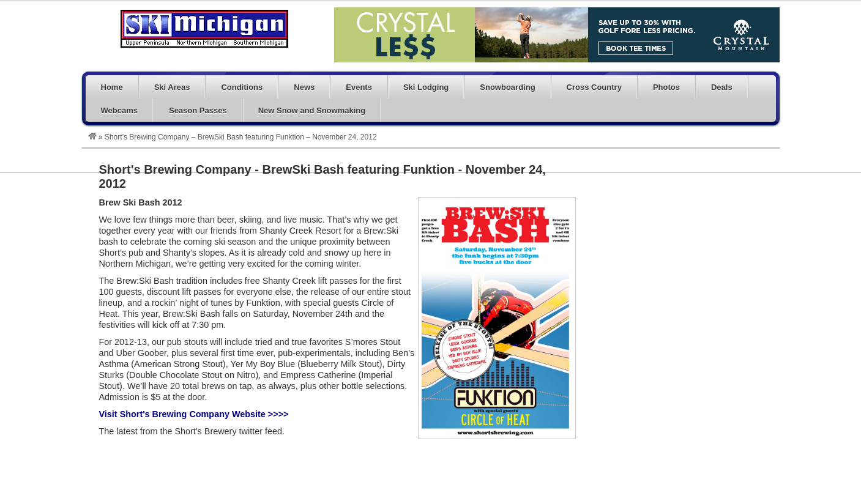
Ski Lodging (426, 87)
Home (112, 87)
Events (359, 87)
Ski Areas (172, 87)
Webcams (119, 110)
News (304, 87)
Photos (666, 87)
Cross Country (594, 87)
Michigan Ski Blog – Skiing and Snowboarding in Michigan (204, 29)
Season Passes (198, 110)
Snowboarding (507, 87)
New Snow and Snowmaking (312, 110)
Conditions (242, 87)
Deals (722, 87)
